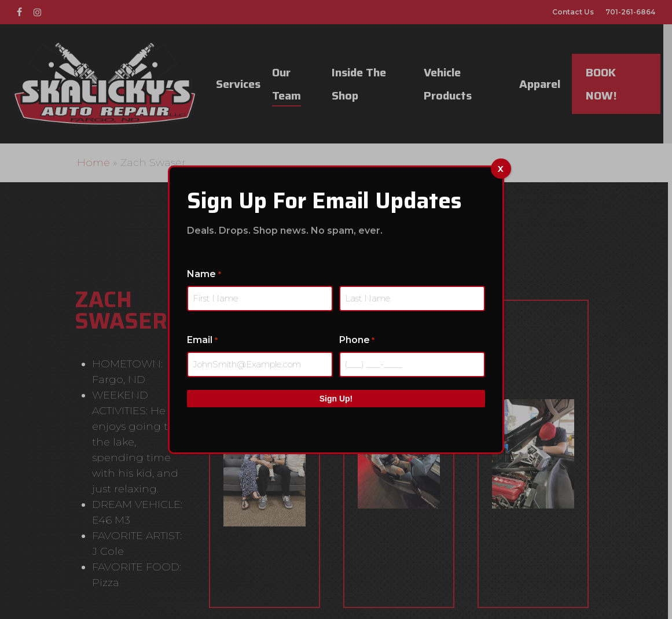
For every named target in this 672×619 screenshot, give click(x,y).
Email (202, 340)
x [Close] (501, 168)
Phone (357, 340)
